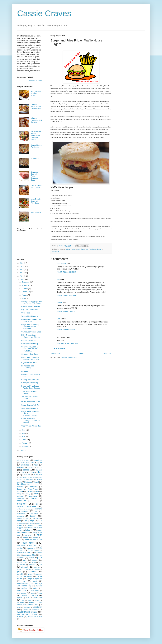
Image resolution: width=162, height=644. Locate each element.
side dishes (35, 591)
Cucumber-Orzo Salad (30, 354)
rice (24, 581)
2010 (22, 276)
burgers (100, 249)
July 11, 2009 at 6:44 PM (66, 311)
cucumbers (34, 514)
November (26, 285)
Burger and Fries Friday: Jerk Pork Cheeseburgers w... (30, 414)
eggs (19, 521)
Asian (36, 465)
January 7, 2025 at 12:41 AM (67, 344)
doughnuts (36, 518)
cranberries (21, 514)
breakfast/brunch (25, 484)
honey (35, 533)
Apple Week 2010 (27, 463)
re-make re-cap (26, 576)
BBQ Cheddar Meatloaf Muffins (36, 93)
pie (41, 565)
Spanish (24, 595)
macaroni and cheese (33, 540)
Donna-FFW (61, 264)
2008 (22, 450)
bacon (39, 467)
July (24, 298)
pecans (23, 565)
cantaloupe (28, 494)
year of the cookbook (27, 614)
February (25, 443)
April (24, 436)
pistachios (37, 567)
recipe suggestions (35, 579)
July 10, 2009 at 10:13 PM (66, 272)
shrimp (35, 588)
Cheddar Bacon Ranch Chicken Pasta (36, 107)
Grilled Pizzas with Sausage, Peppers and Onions (31, 421)
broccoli (20, 487)
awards (31, 467)
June (24, 430)
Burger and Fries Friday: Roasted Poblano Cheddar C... (30, 327)
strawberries (38, 598)
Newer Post (55, 353)
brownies (34, 487)
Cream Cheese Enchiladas (36, 146)
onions (22, 558)
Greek (19, 525)
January (25, 446)
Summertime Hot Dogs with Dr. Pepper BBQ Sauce (31, 302)
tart (23, 600)
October (25, 289)
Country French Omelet (30, 380)
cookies (25, 511)
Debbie (60, 303)
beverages (29, 479)
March (24, 440)
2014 (22, 263)
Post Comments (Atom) (69, 357)
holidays (29, 530)
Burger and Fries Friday (89, 249)
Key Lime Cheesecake (30, 310)
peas (41, 562)
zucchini (20, 617)
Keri (58, 280)
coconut (28, 509)
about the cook (71, 249)
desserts (20, 519)
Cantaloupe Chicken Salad (31, 332)
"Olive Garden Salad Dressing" (29, 392)
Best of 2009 (27, 475)
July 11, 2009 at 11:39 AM (66, 295)
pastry (25, 560)
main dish (28, 543)
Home (81, 353)
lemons (36, 537)
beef (79, 249)
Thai (29, 600)
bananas (39, 470)
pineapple (25, 567)
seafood (24, 588)
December (26, 282)
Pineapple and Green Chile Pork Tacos (31, 320)
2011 (22, 273)
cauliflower (21, 499)
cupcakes (21, 516)
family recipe (29, 521)
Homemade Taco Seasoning (28, 367)
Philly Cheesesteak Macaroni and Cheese (31, 336)
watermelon (36, 610)
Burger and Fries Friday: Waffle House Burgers (31, 387)
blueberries (28, 482)
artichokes (25, 465)
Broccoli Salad (36, 212)
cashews (20, 496)
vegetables (27, 607)
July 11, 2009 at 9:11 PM (66, 330)
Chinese (20, 507)
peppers (32, 565)
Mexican (33, 545)
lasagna (26, 537)
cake (37, 491)
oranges (31, 558)
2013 (22, 266)
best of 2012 (33, 477)
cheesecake (22, 501)
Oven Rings (26, 313)
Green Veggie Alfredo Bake (31, 426)
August (25, 295)
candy (19, 494)
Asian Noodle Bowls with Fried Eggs (36, 201)
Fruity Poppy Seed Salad (31, 402)
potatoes (33, 572)
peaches (35, 560)
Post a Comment (60, 348)
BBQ (23, 472)
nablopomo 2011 (30, 555)
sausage (39, 586)
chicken (22, 504)
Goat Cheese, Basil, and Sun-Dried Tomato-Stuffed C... (30, 349)
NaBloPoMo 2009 (24, 553)
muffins (20, 548)
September (26, 292)
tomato (37, 600)
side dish (21, 591)
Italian (40, 535)
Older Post (107, 353)
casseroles (33, 496)
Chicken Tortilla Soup (29, 340)
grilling (30, 525)
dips (27, 518)
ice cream (29, 535)
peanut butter (22, 562)
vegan (19, 607)
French (40, 521)
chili (37, 504)
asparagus (21, 467)
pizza (19, 569)
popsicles (37, 569)
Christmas (20, 509)
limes (19, 540)
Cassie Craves (44, 13)
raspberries (39, 574)
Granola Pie (35, 159)
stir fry (28, 598)
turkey (32, 602)
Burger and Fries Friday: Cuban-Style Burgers (30, 358)
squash (20, 598)
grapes (38, 523)
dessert (33, 516)
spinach (35, 595)
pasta (40, 557)
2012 (22, 270)
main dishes (21, 546)
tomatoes (21, 602)
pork (19, 572)
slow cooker (22, 593)
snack (33, 593)
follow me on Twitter (35, 81)
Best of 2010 (38, 475)
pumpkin (20, 574)
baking (26, 470)
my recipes (35, 550)
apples (40, 463)
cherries (36, 501)
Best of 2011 (23, 477)
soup (40, 593)
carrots (36, 494)
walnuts (26, 610)
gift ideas (22, 523)
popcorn (28, 569)
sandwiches (55, 251)
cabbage (30, 491)
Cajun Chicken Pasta (29, 363)
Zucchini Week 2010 (35, 617)
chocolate (32, 506)
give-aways (30, 523)
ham (21, 530)
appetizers (38, 460)
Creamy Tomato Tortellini (31, 306)
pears (34, 562)
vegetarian (38, 607)
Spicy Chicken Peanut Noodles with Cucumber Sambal (36, 136)
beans (31, 472)
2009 (22, 279)
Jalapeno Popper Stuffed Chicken (36, 120)
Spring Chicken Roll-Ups (30, 405)
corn (36, 511)
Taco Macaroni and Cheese (36, 187)
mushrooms (31, 548)
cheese (33, 498)
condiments (38, 509)
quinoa (30, 574)
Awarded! (25, 371)
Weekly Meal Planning (30, 316)
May (24, 433)
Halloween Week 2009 (34, 528)
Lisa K (59, 319)
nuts (41, 555)
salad (35, 581)
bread (37, 482)
